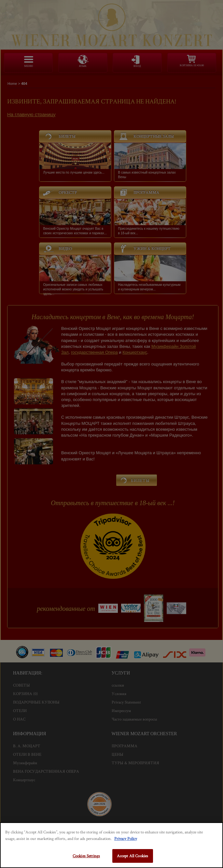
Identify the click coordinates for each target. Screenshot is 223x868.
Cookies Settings (86, 856)
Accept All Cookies (132, 856)
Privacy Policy (126, 838)
